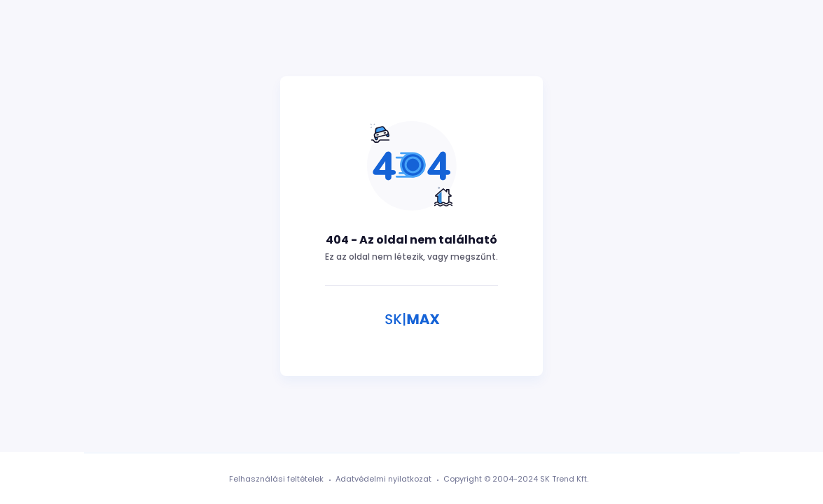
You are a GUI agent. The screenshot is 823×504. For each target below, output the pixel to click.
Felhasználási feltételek (276, 479)
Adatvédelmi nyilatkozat (383, 479)
